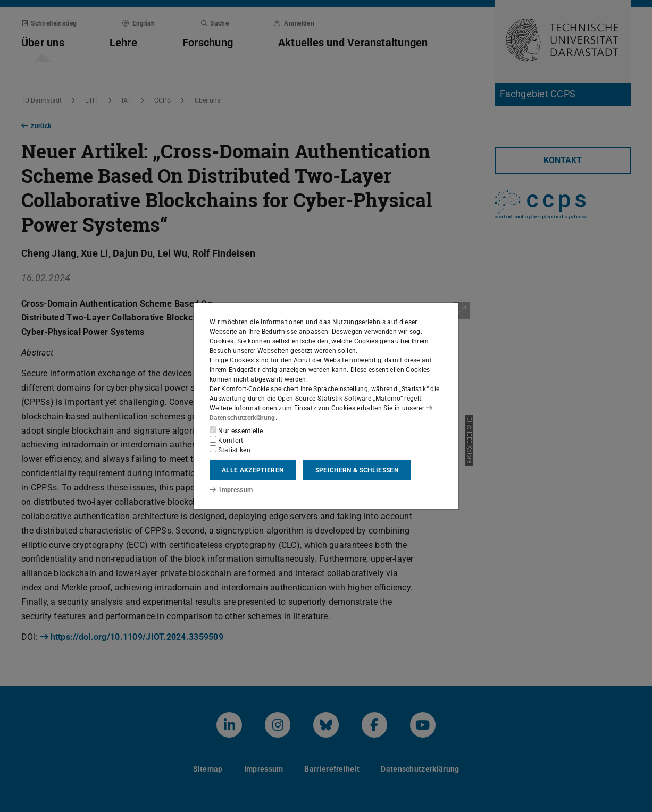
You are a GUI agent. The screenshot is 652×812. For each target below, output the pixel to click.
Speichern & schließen (357, 470)
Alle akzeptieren (253, 470)
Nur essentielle (236, 430)
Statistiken (230, 450)
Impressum (231, 490)
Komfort (227, 440)
